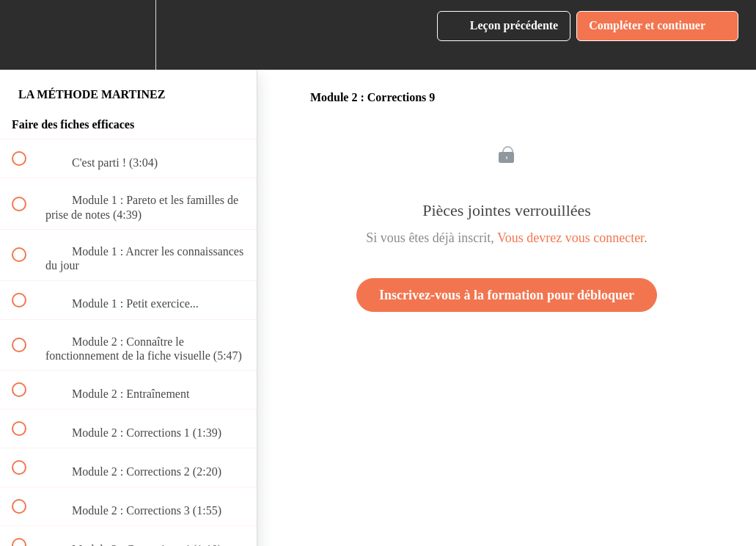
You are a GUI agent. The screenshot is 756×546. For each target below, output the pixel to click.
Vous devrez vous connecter (570, 238)
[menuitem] (128, 35)
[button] (27, 35)
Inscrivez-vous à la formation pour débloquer (507, 295)
